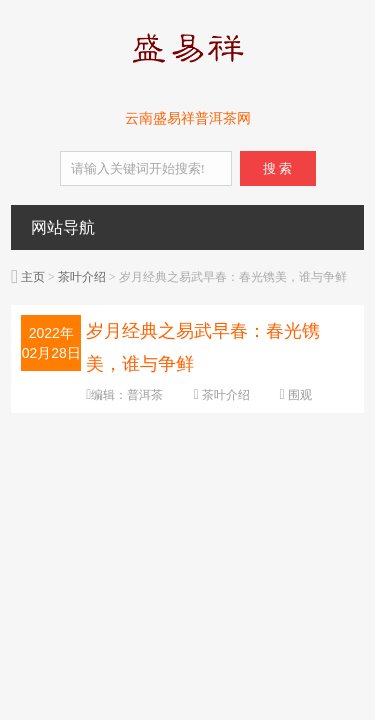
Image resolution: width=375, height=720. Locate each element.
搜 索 (277, 168)
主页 (33, 277)
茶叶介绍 (82, 277)
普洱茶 (145, 395)
